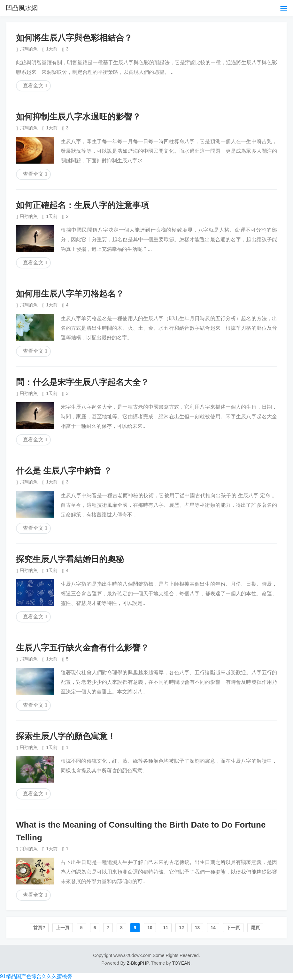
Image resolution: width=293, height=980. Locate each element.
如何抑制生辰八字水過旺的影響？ (78, 117)
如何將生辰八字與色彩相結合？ (74, 38)
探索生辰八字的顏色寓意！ (66, 736)
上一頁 (63, 928)
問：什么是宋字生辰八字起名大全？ (82, 382)
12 (181, 928)
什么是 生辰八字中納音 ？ (64, 471)
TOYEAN (181, 963)
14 (213, 928)
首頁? (39, 928)
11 (166, 928)
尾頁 (255, 928)
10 (150, 928)
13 (197, 928)
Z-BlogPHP (138, 963)
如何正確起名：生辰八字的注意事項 (82, 205)
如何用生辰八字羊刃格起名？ (70, 294)
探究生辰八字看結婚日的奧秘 (70, 559)
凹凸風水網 (22, 8)
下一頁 (233, 928)
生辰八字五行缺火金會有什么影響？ (82, 648)
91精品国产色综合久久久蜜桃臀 (36, 976)
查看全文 (33, 85)
